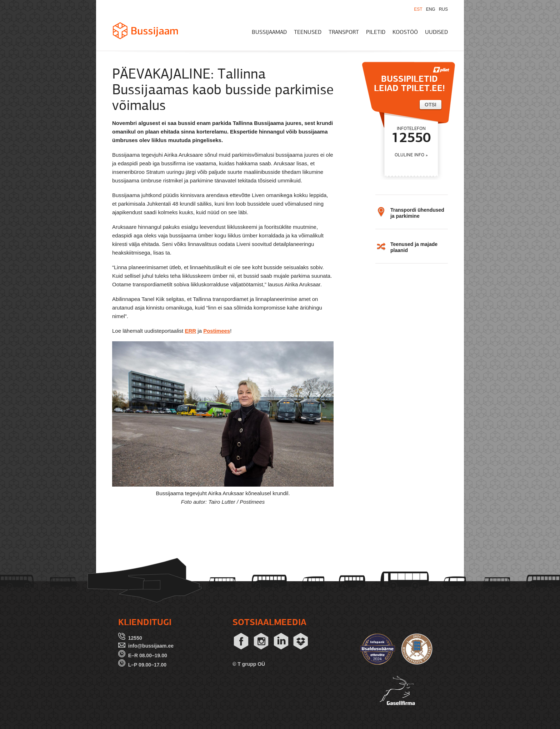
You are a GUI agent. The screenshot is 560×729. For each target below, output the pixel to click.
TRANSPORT (344, 32)
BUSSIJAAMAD (269, 32)
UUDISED (436, 32)
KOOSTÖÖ (405, 32)
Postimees (217, 331)
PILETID (376, 32)
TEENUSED (308, 32)
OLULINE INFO (409, 155)
